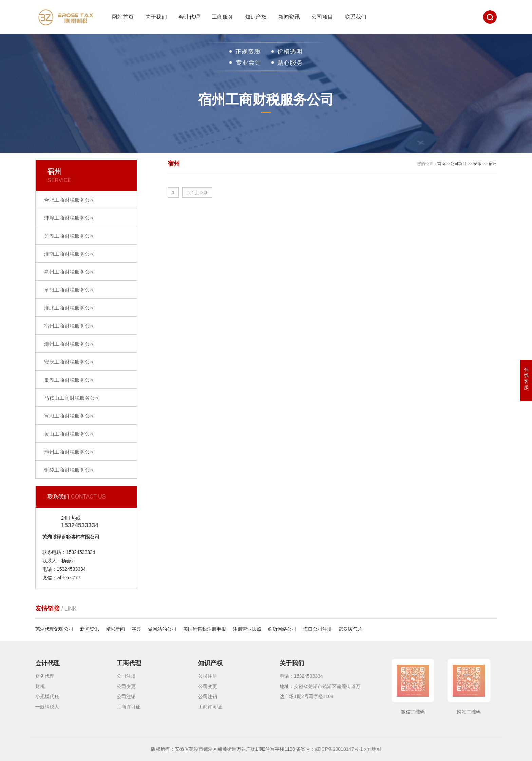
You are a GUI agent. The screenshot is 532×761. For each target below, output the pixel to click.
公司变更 (126, 686)
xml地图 (373, 749)
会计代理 (189, 17)
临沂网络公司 (282, 629)
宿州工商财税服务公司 (70, 326)
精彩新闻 (115, 629)
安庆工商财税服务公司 (70, 362)
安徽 (477, 164)
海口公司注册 (318, 629)
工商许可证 (129, 707)
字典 (136, 629)
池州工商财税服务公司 (70, 452)
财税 (40, 686)
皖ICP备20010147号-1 (339, 749)
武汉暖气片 (350, 629)
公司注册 (126, 676)
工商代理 (129, 663)
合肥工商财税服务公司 (70, 200)
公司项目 (322, 17)
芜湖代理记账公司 (54, 629)
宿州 (493, 164)
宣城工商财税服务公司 (70, 416)
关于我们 (156, 17)
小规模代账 (47, 696)
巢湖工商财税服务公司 (70, 380)
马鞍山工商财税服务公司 (72, 398)
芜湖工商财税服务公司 (70, 236)
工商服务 (223, 17)
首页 (441, 164)
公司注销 (126, 696)
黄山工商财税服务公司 (70, 434)
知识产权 (256, 17)
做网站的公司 (162, 629)
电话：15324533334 (301, 676)
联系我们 (356, 17)
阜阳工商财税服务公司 (70, 290)
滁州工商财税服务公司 (70, 344)
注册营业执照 (247, 629)
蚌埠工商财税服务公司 (70, 218)
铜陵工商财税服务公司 (70, 470)
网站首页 (123, 17)
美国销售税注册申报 (205, 629)
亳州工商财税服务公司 (70, 272)
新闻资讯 (289, 17)
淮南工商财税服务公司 (70, 254)
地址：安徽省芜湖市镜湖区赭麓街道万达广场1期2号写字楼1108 (320, 691)
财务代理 (45, 676)
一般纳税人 (47, 707)
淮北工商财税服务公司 (70, 308)
